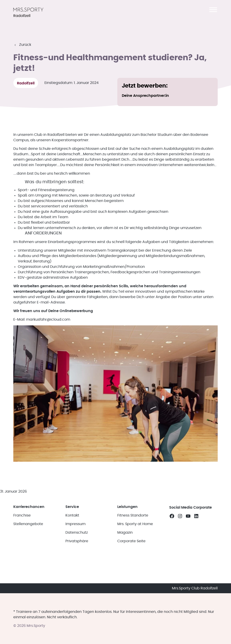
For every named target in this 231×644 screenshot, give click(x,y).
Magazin (125, 531)
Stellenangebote (28, 523)
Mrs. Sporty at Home (135, 523)
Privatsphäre (77, 540)
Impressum (75, 523)
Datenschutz (77, 531)
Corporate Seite (131, 540)
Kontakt (72, 514)
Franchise (22, 514)
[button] (213, 10)
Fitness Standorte (133, 514)
